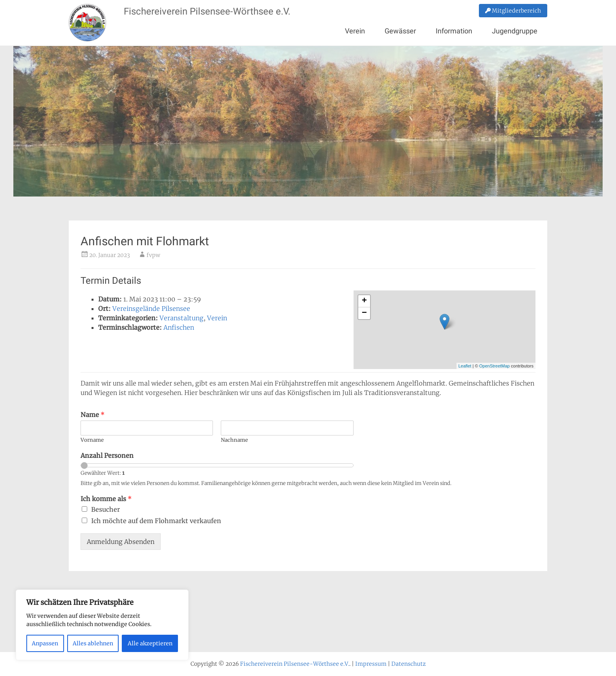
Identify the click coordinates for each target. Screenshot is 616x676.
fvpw (153, 255)
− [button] (364, 313)
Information (454, 31)
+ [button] (364, 301)
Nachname (234, 440)
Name (93, 415)
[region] (102, 625)
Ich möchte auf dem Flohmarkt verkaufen (156, 521)
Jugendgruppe (515, 31)
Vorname (92, 440)
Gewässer (400, 31)
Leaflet (465, 366)
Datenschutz (409, 664)
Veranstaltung (181, 318)
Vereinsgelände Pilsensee (151, 309)
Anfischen (179, 327)
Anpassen (45, 643)
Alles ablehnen (93, 643)
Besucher (105, 509)
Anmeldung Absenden (121, 542)
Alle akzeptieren (150, 643)
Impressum (371, 664)
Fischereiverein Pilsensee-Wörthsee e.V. (207, 11)
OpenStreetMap (495, 366)
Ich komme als (106, 499)
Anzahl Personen (107, 456)
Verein (355, 31)
